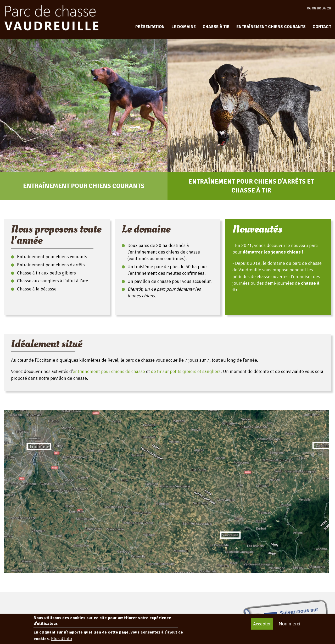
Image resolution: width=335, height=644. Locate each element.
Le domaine (184, 27)
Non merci (289, 627)
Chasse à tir (216, 27)
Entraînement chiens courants (271, 27)
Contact (322, 27)
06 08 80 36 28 (319, 8)
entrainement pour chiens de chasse (109, 371)
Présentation (150, 27)
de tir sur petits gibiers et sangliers (186, 371)
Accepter (262, 627)
